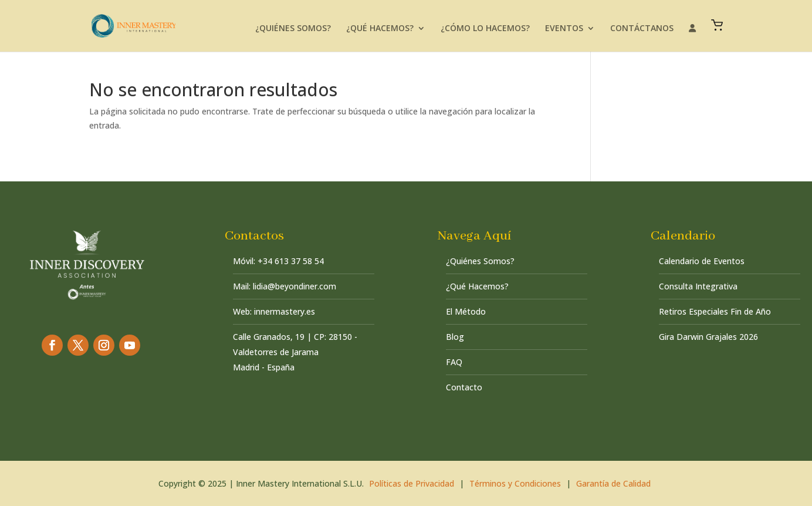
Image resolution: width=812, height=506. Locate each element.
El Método (466, 311)
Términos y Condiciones (515, 483)
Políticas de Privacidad (412, 483)
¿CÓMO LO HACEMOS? (485, 29)
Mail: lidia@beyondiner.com (285, 286)
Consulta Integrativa (698, 286)
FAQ (454, 362)
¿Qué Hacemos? (477, 286)
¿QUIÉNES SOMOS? (293, 29)
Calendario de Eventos (702, 261)
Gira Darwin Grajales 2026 (708, 337)
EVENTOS (564, 29)
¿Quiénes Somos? (480, 261)
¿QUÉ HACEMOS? (380, 29)
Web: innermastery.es (274, 311)
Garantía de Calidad (613, 483)
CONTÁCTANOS (642, 29)
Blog (455, 337)
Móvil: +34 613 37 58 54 (278, 261)
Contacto (464, 387)
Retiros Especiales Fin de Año (715, 311)
